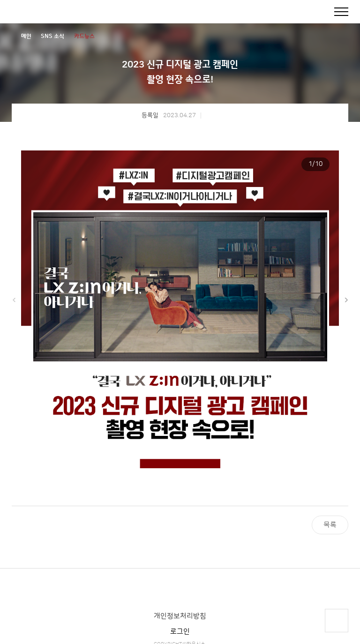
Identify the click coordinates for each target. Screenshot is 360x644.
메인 (26, 36)
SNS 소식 (52, 36)
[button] (346, 300)
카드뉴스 (84, 36)
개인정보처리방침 (180, 616)
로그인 (180, 632)
